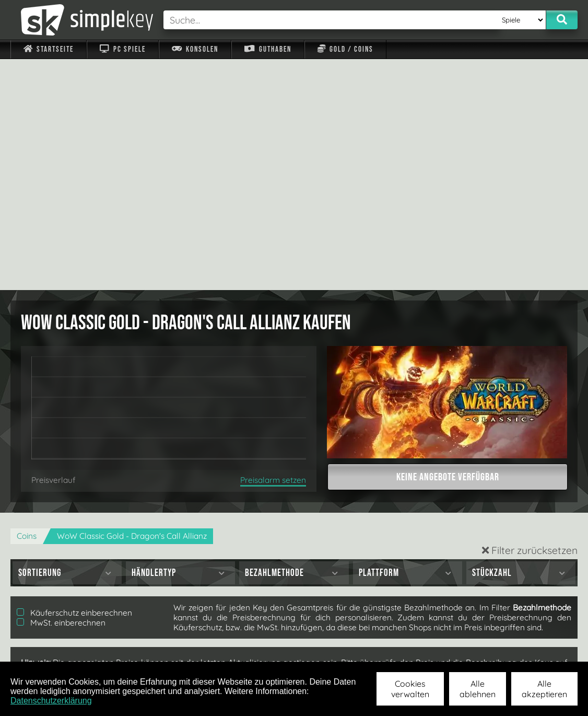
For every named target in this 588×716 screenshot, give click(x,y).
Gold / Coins (345, 49)
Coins (27, 305)
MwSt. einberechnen (61, 392)
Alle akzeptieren (544, 689)
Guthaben (268, 49)
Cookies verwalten (410, 689)
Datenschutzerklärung (51, 701)
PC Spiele (122, 49)
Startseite (49, 49)
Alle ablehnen (478, 689)
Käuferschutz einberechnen (74, 382)
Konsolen (195, 49)
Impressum (55, 648)
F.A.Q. (234, 648)
